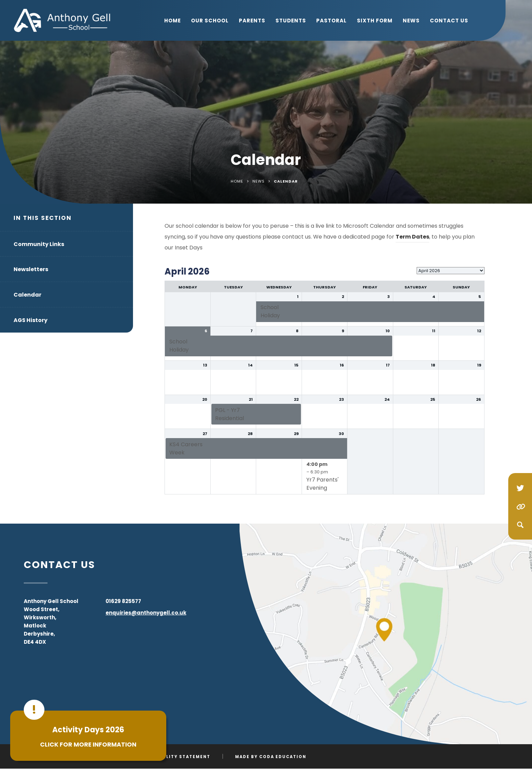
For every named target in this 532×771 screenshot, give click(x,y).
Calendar (27, 295)
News (411, 21)
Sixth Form (375, 21)
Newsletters (31, 269)
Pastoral (331, 21)
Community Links (39, 244)
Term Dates (412, 237)
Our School (210, 21)
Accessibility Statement (174, 757)
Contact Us (449, 21)
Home (173, 21)
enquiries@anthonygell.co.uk (146, 613)
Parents (252, 21)
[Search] (520, 525)
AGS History (31, 320)
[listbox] (451, 271)
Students (291, 21)
